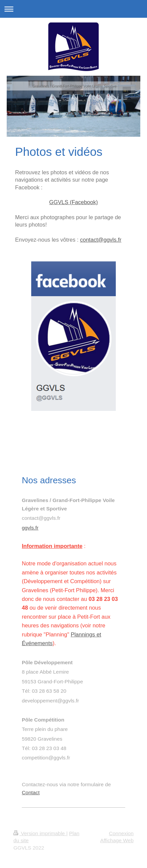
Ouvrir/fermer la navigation (73, 9)
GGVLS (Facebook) (74, 202)
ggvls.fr (30, 528)
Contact (31, 792)
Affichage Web (117, 840)
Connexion (121, 833)
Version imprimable (40, 833)
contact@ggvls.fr (101, 240)
